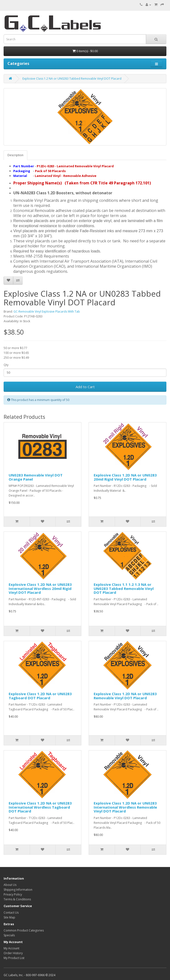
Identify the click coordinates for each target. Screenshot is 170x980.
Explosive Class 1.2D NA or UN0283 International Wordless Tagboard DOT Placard (40, 807)
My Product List (14, 958)
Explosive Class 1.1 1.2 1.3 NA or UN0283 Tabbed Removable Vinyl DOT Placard (124, 588)
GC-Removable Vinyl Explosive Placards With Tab (47, 311)
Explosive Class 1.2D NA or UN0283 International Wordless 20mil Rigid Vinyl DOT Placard (40, 588)
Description (15, 155)
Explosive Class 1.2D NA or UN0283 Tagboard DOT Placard (40, 696)
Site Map (9, 917)
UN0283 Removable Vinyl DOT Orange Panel (36, 477)
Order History (13, 953)
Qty (6, 365)
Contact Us (11, 913)
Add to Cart (85, 387)
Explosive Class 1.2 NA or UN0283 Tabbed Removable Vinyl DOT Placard (72, 79)
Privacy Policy (13, 894)
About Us (10, 885)
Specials (9, 935)
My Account (11, 948)
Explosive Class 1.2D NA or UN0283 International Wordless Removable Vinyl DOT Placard (125, 807)
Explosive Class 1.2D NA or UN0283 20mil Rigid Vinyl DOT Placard (125, 477)
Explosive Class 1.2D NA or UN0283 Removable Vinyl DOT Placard (125, 696)
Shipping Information (18, 890)
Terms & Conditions (17, 899)
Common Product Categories (24, 930)
